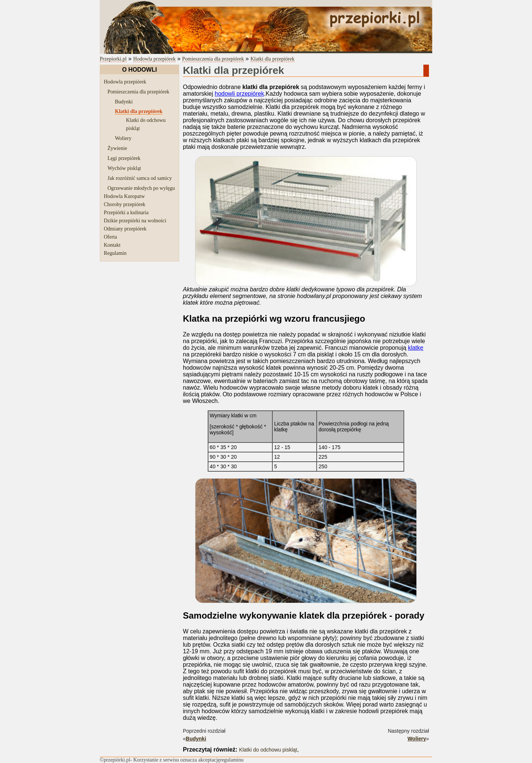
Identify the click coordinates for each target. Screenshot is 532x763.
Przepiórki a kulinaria (126, 213)
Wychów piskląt (124, 168)
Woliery (123, 138)
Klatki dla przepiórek (272, 59)
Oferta (110, 237)
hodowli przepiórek (239, 94)
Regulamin (115, 253)
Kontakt (112, 245)
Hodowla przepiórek (155, 59)
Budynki (124, 102)
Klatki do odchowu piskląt (268, 750)
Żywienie (117, 148)
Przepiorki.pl (113, 59)
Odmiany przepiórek (125, 229)
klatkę (416, 348)
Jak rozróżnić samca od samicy (140, 178)
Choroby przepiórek (125, 204)
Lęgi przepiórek (124, 158)
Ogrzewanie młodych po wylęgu (141, 188)
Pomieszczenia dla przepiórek (213, 59)
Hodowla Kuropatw (124, 196)
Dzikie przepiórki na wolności (135, 221)
